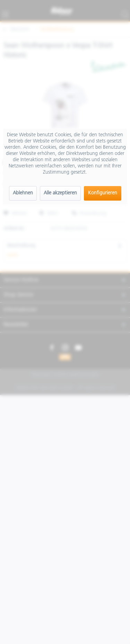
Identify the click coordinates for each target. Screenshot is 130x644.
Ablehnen (23, 193)
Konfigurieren (103, 193)
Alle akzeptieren (60, 193)
